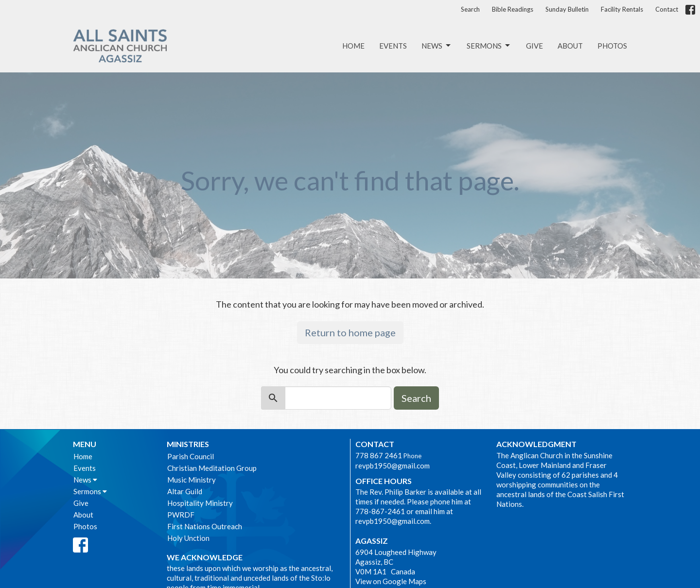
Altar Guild (185, 491)
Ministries (188, 444)
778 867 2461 (379, 455)
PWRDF (181, 515)
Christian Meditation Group (212, 468)
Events (393, 46)
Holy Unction (188, 538)
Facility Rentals (622, 9)
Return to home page (350, 332)
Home (353, 46)
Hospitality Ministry (200, 503)
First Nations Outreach (205, 526)
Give (534, 46)
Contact (667, 9)
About (570, 46)
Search (470, 9)
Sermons (489, 46)
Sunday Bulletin (567, 9)
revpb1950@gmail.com (393, 466)
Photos (612, 46)
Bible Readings (513, 9)
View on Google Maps (391, 581)
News (437, 46)
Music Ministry (192, 480)
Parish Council (191, 456)
